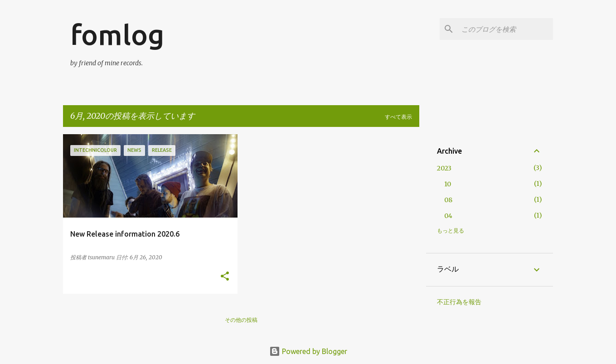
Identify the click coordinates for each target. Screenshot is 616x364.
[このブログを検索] (505, 29)
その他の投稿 (241, 320)
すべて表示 (398, 117)
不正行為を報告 (459, 302)
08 (448, 200)
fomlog (117, 34)
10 (448, 184)
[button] (225, 277)
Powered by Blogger (308, 351)
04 (448, 216)
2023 (444, 168)
